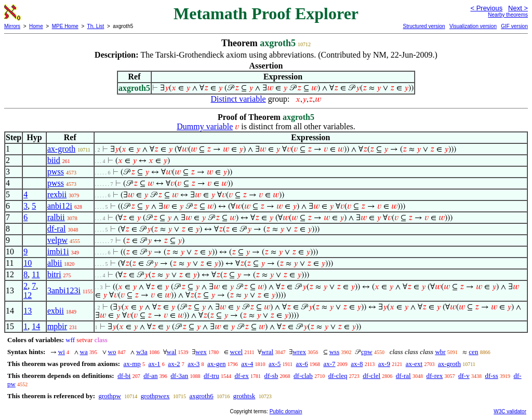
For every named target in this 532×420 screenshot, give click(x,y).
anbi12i (60, 206)
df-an (150, 376)
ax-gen (216, 364)
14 (36, 326)
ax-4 (247, 364)
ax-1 (155, 364)
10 (28, 263)
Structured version (424, 26)
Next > (518, 8)
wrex (299, 352)
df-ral (57, 229)
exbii (56, 311)
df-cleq (338, 376)
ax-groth (61, 149)
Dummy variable (205, 126)
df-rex (434, 376)
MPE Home (65, 26)
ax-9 (384, 364)
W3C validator (510, 411)
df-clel (371, 376)
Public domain (286, 411)
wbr (440, 352)
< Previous (486, 8)
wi (62, 352)
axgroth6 (201, 396)
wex (201, 352)
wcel (237, 352)
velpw (57, 240)
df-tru (211, 376)
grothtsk (244, 396)
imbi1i (58, 252)
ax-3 (194, 364)
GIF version (514, 26)
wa (84, 352)
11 (36, 274)
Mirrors (12, 26)
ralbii (56, 217)
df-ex (241, 376)
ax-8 (357, 364)
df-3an (179, 376)
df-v (464, 376)
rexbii (57, 194)
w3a (142, 352)
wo (112, 352)
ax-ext (414, 364)
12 (28, 295)
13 (28, 311)
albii (55, 263)
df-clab (303, 376)
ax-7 (329, 364)
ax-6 (302, 364)
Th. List (96, 26)
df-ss (491, 376)
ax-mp (132, 364)
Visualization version (473, 26)
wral (267, 352)
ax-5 (275, 364)
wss (335, 352)
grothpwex (155, 396)
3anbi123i (64, 290)
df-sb (271, 376)
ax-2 (174, 364)
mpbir (57, 326)
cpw (367, 352)
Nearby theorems (508, 15)
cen (473, 352)
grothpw (109, 396)
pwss (56, 172)
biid (54, 160)
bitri (54, 274)
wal (172, 352)
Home (36, 26)
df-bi (124, 376)
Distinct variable (238, 99)
